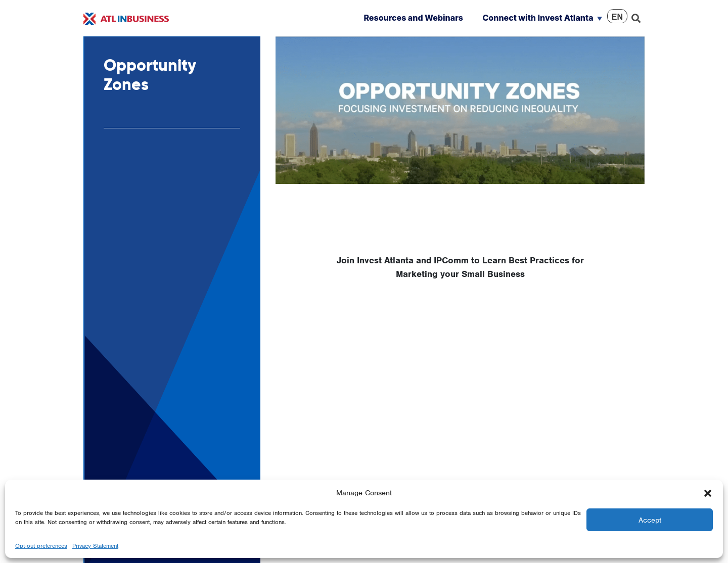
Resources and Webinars (413, 18)
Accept (650, 520)
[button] (708, 493)
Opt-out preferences (41, 546)
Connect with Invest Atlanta (538, 18)
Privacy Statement (95, 546)
